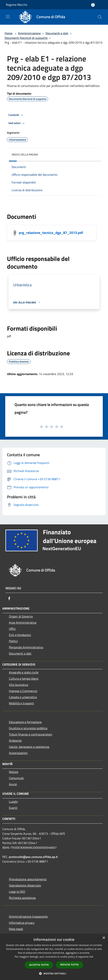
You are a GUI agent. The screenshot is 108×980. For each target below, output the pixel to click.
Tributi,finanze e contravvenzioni (31, 734)
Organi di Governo (21, 616)
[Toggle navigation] (8, 17)
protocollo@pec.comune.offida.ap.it (33, 857)
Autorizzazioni (18, 753)
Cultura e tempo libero (24, 679)
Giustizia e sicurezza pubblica (28, 728)
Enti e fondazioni (20, 635)
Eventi (13, 808)
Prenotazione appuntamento (28, 879)
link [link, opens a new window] (91, 957)
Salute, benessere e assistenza (29, 747)
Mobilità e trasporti (22, 703)
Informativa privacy (22, 923)
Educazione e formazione (25, 722)
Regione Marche (16, 5)
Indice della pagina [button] (25, 154)
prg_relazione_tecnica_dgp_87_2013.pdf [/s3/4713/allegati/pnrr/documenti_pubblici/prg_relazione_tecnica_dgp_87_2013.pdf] (51, 232)
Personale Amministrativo (26, 647)
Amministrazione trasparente (28, 916)
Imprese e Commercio (23, 691)
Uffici (12, 629)
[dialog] (54, 957)
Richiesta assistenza (22, 898)
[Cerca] (100, 17)
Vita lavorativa (19, 685)
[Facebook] (9, 598)
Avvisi (13, 784)
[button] (54, 973)
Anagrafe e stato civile (24, 672)
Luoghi (13, 802)
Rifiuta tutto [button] (70, 965)
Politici (13, 641)
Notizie (14, 772)
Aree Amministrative (23, 622)
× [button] (104, 938)
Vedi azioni (17, 123)
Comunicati (16, 778)
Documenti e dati (57, 33)
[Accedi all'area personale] (93, 5)
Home (9, 33)
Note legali (16, 929)
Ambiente (15, 741)
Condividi (16, 115)
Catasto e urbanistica (23, 697)
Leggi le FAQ (17, 892)
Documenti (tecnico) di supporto (26, 38)
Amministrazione (29, 33)
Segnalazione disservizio (25, 885)
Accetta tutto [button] (39, 965)
